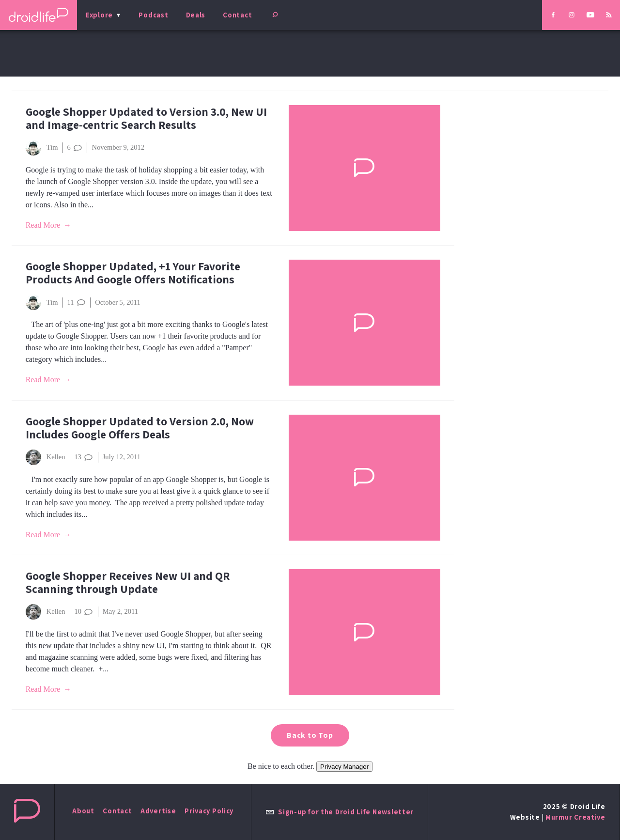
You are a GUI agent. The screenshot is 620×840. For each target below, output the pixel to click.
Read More (43, 225)
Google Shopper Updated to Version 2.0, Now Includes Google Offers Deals (140, 428)
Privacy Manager (344, 767)
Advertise (158, 811)
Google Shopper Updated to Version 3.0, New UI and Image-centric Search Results (146, 118)
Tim (42, 148)
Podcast (153, 15)
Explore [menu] (99, 15)
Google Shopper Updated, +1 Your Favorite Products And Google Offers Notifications (133, 273)
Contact (237, 15)
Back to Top (310, 735)
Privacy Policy (209, 811)
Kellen (46, 457)
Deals (196, 15)
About (83, 811)
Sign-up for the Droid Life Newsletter (340, 812)
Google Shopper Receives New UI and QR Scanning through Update (128, 582)
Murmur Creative (575, 817)
